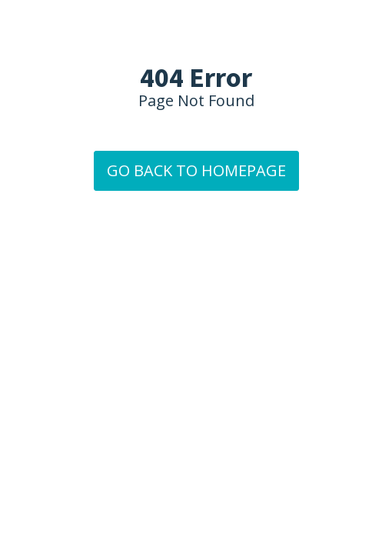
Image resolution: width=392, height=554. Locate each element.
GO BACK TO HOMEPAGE (196, 170)
